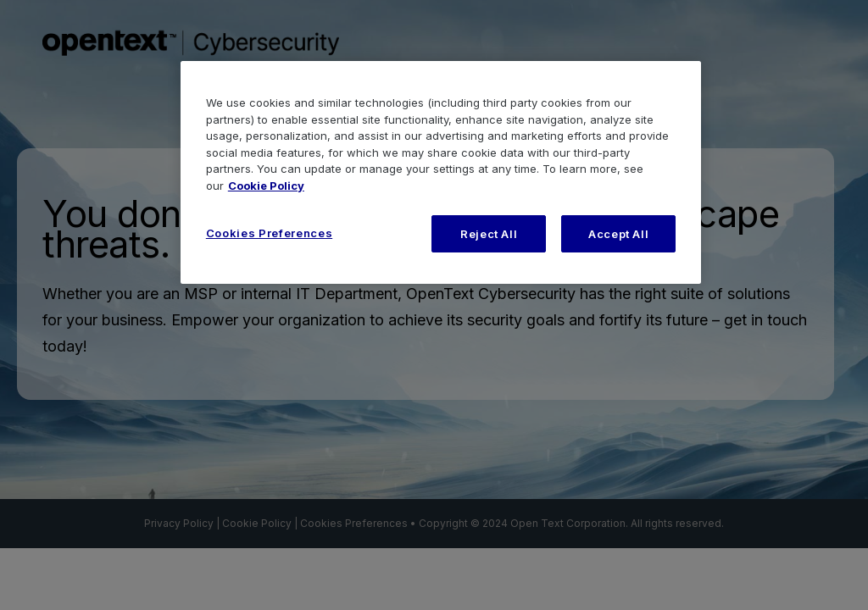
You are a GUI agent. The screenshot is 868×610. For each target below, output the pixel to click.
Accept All (619, 234)
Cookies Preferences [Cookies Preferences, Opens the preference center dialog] (269, 233)
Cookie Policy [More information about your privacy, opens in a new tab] (266, 186)
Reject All (489, 234)
